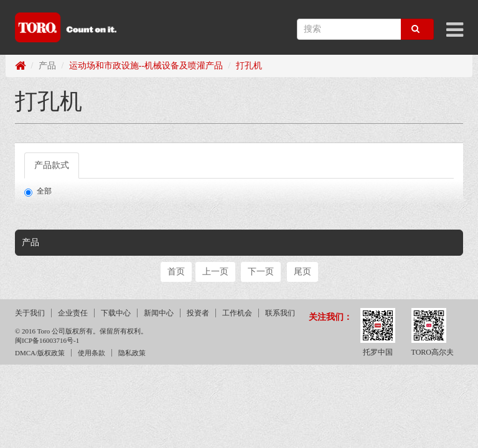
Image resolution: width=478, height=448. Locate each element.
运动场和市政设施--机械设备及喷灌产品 (146, 66)
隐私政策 (132, 353)
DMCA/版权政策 (40, 353)
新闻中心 (159, 313)
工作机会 (237, 313)
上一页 (215, 272)
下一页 (261, 272)
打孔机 (249, 66)
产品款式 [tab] (52, 165)
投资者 (198, 313)
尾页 (302, 272)
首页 (176, 272)
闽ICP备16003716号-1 (47, 340)
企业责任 (73, 313)
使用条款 (91, 353)
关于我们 (30, 313)
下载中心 (116, 313)
